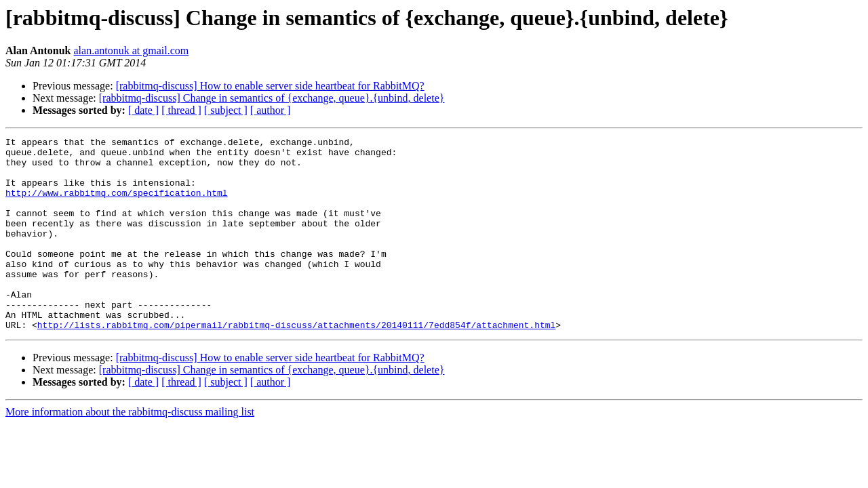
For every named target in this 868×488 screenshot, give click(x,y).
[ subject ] (226, 110)
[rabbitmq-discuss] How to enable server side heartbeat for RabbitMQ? (270, 86)
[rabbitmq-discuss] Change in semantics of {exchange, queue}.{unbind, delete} (272, 98)
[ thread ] (181, 110)
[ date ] (143, 110)
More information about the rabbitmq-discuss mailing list (130, 450)
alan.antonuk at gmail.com (132, 50)
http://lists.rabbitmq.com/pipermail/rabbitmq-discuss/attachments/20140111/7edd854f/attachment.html (296, 363)
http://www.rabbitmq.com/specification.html (117, 205)
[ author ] (271, 110)
